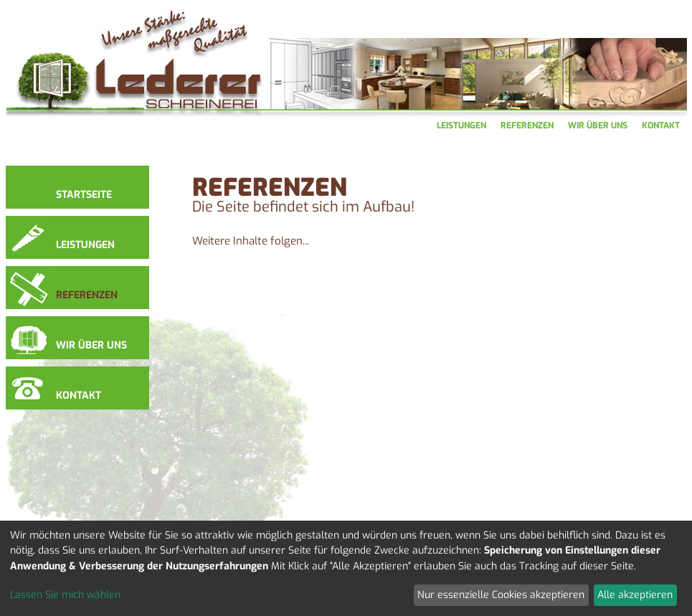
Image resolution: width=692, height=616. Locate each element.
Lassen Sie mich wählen (65, 595)
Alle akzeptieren (635, 595)
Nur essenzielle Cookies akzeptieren (501, 595)
